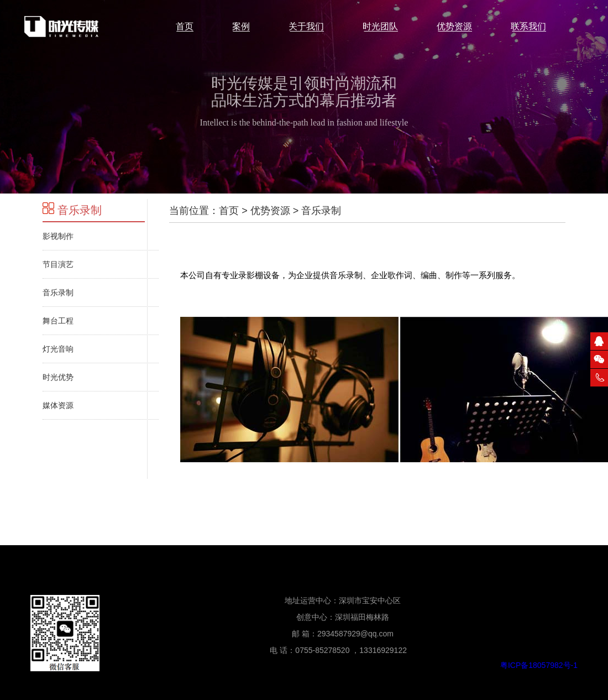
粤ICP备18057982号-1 (539, 665)
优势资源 (270, 211)
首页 (229, 211)
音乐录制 (72, 210)
